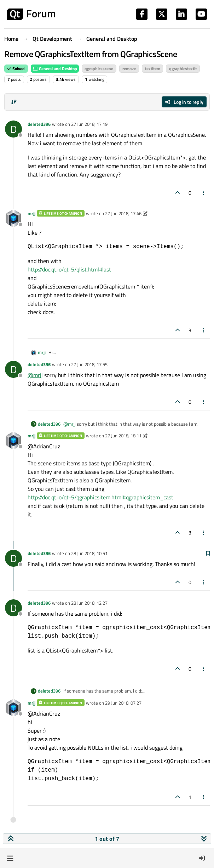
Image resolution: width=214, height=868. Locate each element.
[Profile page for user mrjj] (13, 218)
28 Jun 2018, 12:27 (89, 603)
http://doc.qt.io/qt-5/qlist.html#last (69, 269)
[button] (10, 858)
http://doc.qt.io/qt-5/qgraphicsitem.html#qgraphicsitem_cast (100, 497)
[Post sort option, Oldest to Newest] (14, 102)
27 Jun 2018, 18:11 (123, 436)
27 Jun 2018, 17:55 (89, 364)
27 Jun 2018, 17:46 (123, 213)
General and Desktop (55, 69)
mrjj (31, 213)
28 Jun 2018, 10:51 (89, 553)
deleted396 (39, 124)
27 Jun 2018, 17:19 (89, 124)
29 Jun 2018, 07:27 (123, 703)
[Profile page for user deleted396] (13, 129)
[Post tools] (204, 193)
